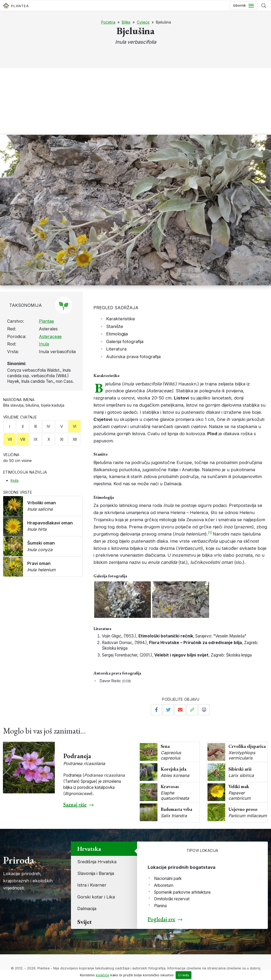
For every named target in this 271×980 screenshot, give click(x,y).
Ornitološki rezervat (172, 899)
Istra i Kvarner (92, 885)
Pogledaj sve (161, 919)
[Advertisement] (135, 95)
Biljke (126, 22)
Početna (108, 22)
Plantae (46, 321)
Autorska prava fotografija (133, 357)
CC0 (127, 681)
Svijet (85, 922)
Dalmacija (87, 909)
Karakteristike (121, 319)
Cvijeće (143, 22)
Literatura (116, 349)
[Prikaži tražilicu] (264, 6)
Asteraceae (50, 336)
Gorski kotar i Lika (96, 897)
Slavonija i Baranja (96, 873)
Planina (160, 906)
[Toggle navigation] (243, 6)
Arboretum (164, 885)
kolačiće (103, 975)
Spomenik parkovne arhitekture (182, 892)
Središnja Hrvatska (97, 862)
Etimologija (117, 334)
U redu (184, 975)
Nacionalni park (168, 878)
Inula (44, 344)
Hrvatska (89, 849)
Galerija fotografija (125, 341)
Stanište (115, 326)
